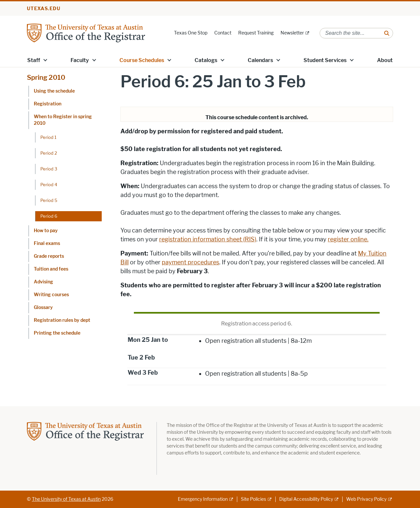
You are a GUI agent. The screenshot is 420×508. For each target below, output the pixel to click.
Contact (223, 33)
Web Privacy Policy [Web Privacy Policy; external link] (366, 499)
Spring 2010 (46, 77)
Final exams (47, 243)
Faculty (80, 60)
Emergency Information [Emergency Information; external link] (203, 499)
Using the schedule (54, 91)
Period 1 (48, 137)
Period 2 (49, 153)
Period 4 (49, 185)
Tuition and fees (51, 269)
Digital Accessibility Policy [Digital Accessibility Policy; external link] (306, 499)
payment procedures (190, 262)
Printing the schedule (57, 333)
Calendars (260, 60)
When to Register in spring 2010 (63, 120)
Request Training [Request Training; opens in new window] (256, 33)
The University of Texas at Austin (66, 499)
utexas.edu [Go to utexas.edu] (44, 9)
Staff (34, 60)
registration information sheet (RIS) (208, 239)
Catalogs (206, 60)
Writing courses (51, 295)
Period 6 (49, 216)
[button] (45, 60)
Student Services (325, 60)
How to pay (46, 231)
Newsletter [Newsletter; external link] (292, 33)
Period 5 (49, 200)
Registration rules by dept (62, 320)
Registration (48, 104)
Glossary (43, 308)
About (385, 60)
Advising (43, 282)
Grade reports (49, 256)
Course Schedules (142, 60)
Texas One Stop (191, 33)
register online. (348, 239)
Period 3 (49, 169)
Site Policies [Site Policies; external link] (253, 499)
